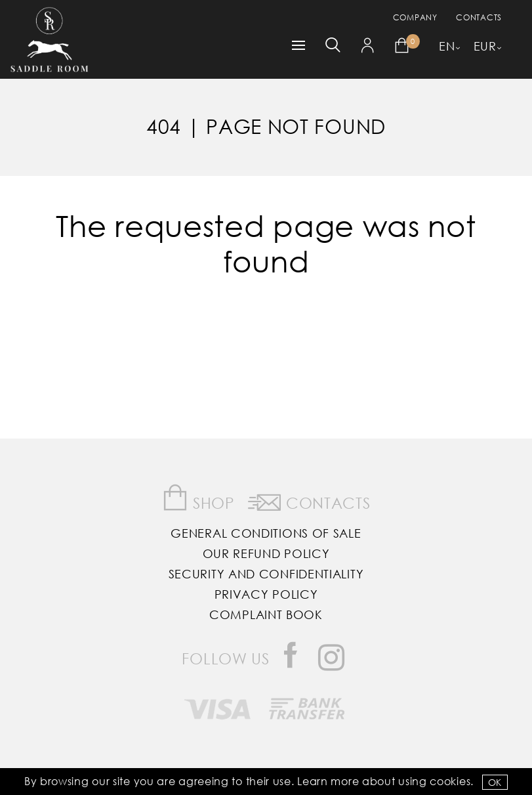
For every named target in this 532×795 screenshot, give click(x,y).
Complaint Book (266, 614)
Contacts (479, 17)
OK (495, 782)
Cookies (450, 781)
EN (447, 46)
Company (415, 17)
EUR (485, 46)
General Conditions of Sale (266, 533)
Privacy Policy (266, 594)
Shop (198, 498)
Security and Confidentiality (266, 574)
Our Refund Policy (266, 553)
